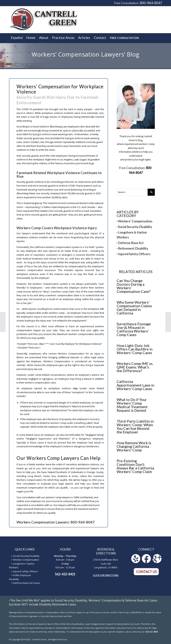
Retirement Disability (133, 248)
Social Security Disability (135, 227)
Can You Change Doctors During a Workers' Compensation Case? (133, 286)
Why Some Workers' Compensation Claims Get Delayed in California (134, 308)
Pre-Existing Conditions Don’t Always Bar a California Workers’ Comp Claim (135, 466)
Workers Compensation (26, 560)
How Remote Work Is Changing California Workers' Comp (134, 446)
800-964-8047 (151, 3)
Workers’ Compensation (135, 221)
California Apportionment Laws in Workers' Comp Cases (135, 385)
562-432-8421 (65, 574)
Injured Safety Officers (134, 254)
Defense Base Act (131, 243)
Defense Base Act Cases (27, 583)
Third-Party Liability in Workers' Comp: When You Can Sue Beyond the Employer (135, 427)
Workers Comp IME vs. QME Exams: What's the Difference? (135, 367)
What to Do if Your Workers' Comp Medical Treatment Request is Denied (132, 405)
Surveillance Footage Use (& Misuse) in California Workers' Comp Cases (134, 329)
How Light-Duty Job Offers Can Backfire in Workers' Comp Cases (135, 349)
